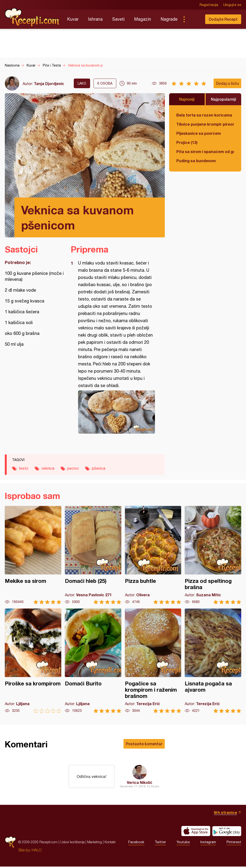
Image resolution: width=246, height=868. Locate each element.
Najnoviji (187, 99)
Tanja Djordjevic (49, 83)
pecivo (73, 468)
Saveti (118, 19)
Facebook (136, 843)
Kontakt (110, 843)
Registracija (209, 5)
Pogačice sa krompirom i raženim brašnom (153, 661)
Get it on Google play (227, 832)
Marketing (95, 843)
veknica (48, 468)
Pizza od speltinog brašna (213, 555)
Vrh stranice (225, 814)
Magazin (143, 19)
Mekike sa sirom (33, 555)
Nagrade (169, 19)
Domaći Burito (93, 661)
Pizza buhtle (153, 555)
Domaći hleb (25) (93, 555)
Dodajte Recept (223, 19)
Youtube (183, 843)
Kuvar (73, 19)
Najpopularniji (224, 99)
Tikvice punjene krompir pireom (205, 124)
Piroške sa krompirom (33, 661)
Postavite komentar (144, 744)
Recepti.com (32, 17)
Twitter (160, 843)
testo (24, 468)
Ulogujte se (232, 5)
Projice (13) (187, 142)
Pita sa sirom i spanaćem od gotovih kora (205, 151)
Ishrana (95, 19)
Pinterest (234, 843)
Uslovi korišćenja (72, 843)
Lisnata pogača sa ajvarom (213, 661)
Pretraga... (194, 19)
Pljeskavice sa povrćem (199, 133)
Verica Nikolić (140, 782)
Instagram (208, 843)
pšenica (98, 468)
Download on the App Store (196, 832)
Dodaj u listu (227, 83)
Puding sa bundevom (196, 161)
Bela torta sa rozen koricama (204, 115)
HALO (37, 851)
